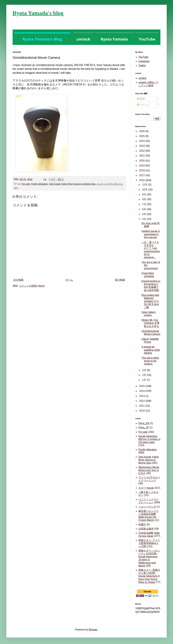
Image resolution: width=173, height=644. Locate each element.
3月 (144, 370)
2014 (142, 391)
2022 (142, 151)
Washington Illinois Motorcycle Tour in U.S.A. (149, 470)
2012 (142, 401)
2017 (142, 175)
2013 (142, 396)
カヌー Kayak (146, 488)
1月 (144, 380)
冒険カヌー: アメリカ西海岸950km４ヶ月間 (149, 543)
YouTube (143, 57)
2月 (144, 375)
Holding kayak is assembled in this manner (151, 234)
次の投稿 (18, 280)
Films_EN (144, 423)
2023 (142, 146)
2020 (142, 161)
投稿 (141, 99)
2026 (142, 131)
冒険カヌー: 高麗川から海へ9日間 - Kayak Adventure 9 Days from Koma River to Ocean (149, 576)
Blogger (93, 630)
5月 (144, 214)
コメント (144, 105)
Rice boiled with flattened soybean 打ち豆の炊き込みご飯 (150, 301)
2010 (142, 411)
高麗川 (142, 524)
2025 (142, 136)
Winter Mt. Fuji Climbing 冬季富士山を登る (151, 323)
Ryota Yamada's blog (38, 13)
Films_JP (144, 428)
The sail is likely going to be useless (150, 361)
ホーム (69, 280)
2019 (142, 166)
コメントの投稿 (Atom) (32, 286)
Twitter (142, 65)
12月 (145, 185)
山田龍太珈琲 (146, 529)
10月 (145, 190)
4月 (144, 219)
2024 (142, 141)
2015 (142, 386)
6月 (144, 209)
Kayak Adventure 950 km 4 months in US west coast (149, 439)
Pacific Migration (39, 184)
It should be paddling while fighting (151, 350)
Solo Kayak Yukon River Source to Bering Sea (72, 184)
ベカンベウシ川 (147, 507)
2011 (142, 406)
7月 (144, 204)
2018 (142, 170)
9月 (144, 194)
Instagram (144, 61)
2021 (142, 156)
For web (26, 184)
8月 (144, 199)
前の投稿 (120, 280)
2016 (142, 180)
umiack (142, 78)
